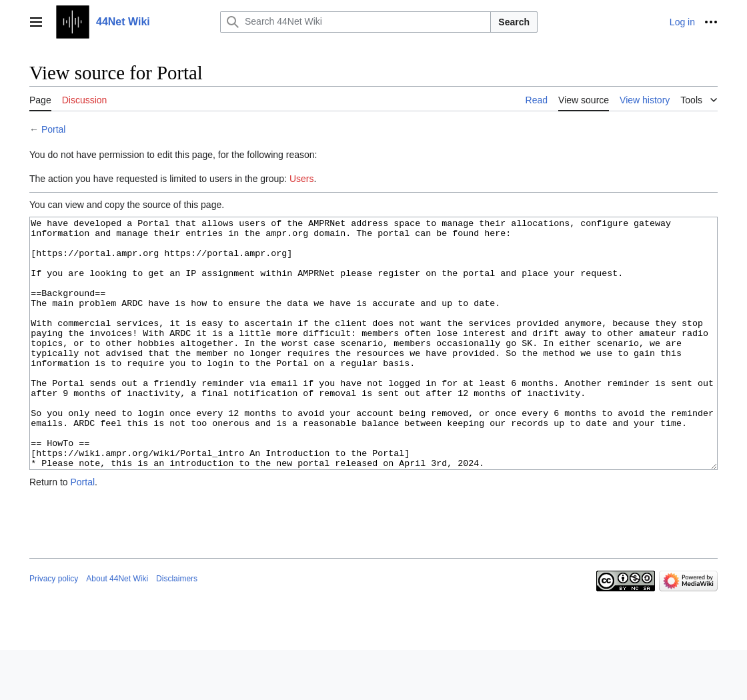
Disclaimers (177, 629)
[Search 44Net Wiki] (355, 22)
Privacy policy (54, 629)
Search (514, 22)
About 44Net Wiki (117, 629)
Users (302, 179)
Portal (54, 129)
